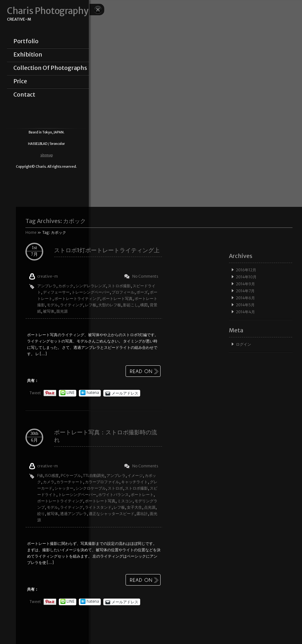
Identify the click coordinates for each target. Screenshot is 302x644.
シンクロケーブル (91, 488)
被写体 (49, 311)
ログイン (244, 344)
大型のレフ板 (110, 305)
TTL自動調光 (94, 475)
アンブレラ (47, 286)
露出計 (142, 514)
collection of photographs (50, 68)
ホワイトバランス (113, 495)
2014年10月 (246, 277)
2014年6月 (245, 298)
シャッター (64, 488)
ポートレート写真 (117, 298)
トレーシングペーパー (91, 292)
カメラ (49, 482)
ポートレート (142, 495)
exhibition (28, 55)
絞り (41, 514)
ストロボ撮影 (119, 286)
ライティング (72, 305)
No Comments (145, 276)
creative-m (48, 276)
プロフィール (123, 292)
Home (31, 232)
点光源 (150, 507)
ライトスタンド (98, 507)
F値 (40, 475)
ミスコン (125, 501)
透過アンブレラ (73, 514)
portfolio (26, 41)
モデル (52, 305)
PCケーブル (71, 475)
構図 (144, 305)
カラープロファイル (102, 482)
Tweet (35, 393)
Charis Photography (48, 11)
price (20, 81)
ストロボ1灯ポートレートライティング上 (107, 250)
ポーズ (142, 292)
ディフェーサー (56, 292)
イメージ (135, 475)
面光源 (62, 311)
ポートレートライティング (77, 298)
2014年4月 (245, 312)
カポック (66, 286)
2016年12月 (246, 270)
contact (24, 95)
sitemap (47, 155)
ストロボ (115, 488)
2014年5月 (245, 305)
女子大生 (134, 507)
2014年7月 (245, 291)
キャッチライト (134, 482)
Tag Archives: (56, 221)
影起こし (131, 305)
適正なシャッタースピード (112, 514)
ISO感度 (52, 475)
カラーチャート (70, 482)
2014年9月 (245, 284)
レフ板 (91, 305)
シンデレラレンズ (91, 286)
